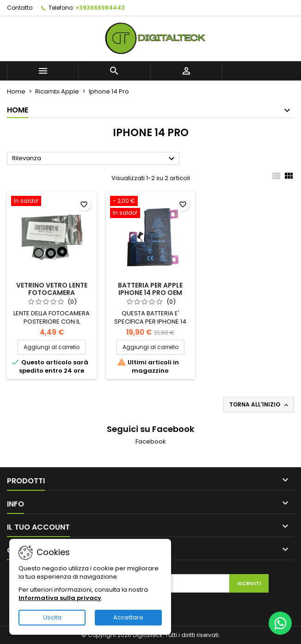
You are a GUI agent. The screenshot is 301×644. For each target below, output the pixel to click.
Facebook (151, 441)
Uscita (52, 617)
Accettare (128, 617)
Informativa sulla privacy (60, 598)
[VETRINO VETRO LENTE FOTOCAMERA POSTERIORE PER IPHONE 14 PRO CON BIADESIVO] (52, 202)
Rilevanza (95, 159)
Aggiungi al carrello (52, 347)
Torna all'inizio (260, 405)
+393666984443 (100, 8)
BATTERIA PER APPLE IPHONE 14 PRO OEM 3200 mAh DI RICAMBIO (150, 293)
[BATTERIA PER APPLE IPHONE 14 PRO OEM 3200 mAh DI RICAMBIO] (151, 208)
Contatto (20, 8)
